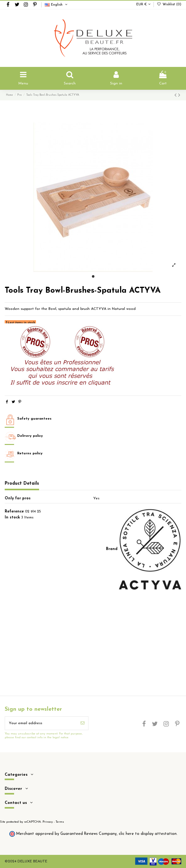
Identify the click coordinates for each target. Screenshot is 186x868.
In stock (12, 517)
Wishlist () (169, 5)
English (56, 5)
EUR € (143, 5)
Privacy (48, 822)
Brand (112, 549)
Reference (14, 512)
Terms (60, 822)
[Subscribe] (83, 723)
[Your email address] (41, 723)
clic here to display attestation (148, 834)
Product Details (22, 484)
